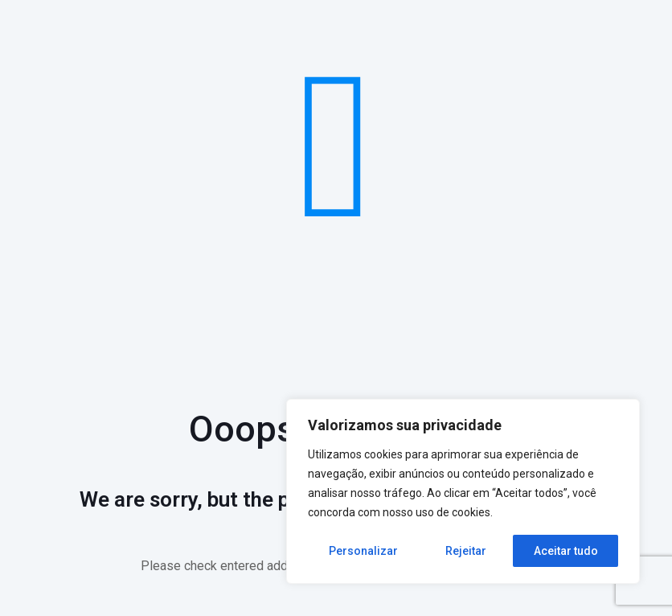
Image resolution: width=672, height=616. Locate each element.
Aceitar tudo (566, 551)
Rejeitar (466, 551)
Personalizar (363, 551)
